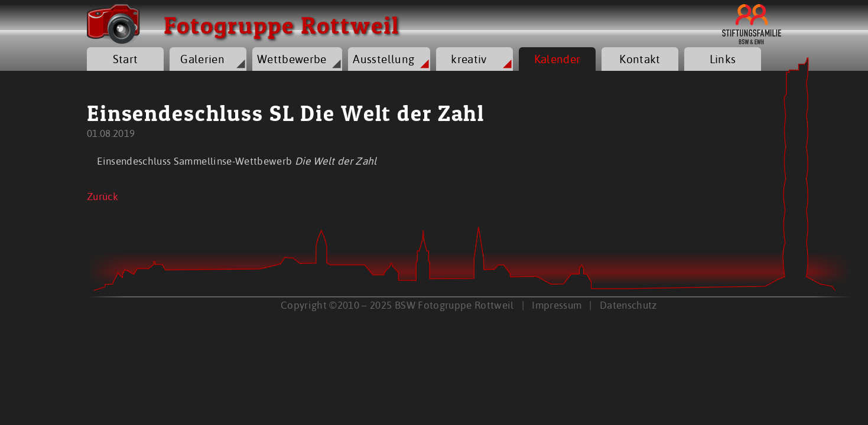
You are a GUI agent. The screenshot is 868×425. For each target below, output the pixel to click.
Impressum (557, 305)
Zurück (103, 196)
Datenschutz (628, 305)
